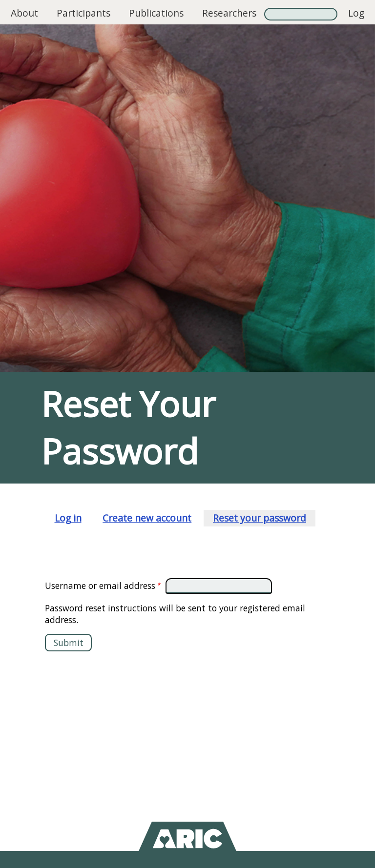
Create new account (147, 518)
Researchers (229, 13)
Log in (356, 22)
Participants (83, 13)
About (24, 13)
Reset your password (260, 518)
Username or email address (100, 585)
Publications (156, 13)
